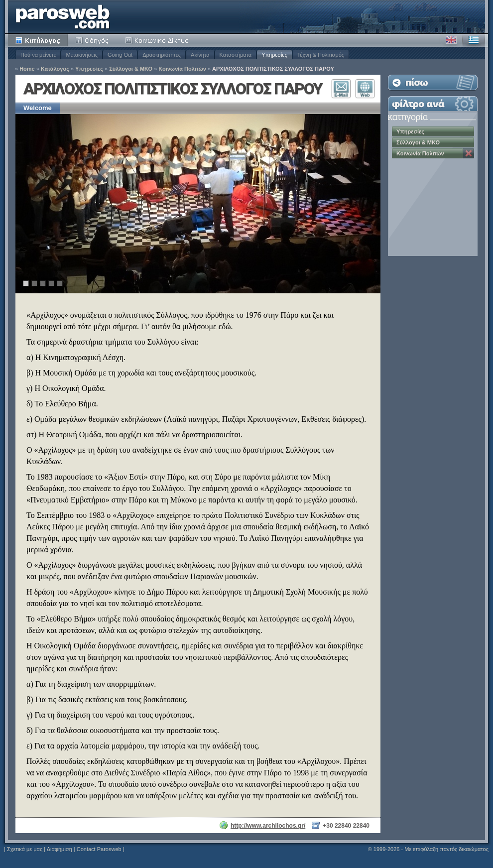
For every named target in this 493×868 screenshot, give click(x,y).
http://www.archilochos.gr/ (268, 826)
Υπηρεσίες (274, 55)
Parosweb (63, 17)
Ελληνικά (474, 40)
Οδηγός (93, 40)
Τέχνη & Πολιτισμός (321, 55)
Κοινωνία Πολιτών (182, 69)
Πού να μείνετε (38, 55)
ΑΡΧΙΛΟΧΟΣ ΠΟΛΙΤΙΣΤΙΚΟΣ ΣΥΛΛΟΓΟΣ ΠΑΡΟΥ (273, 69)
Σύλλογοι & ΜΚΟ (131, 69)
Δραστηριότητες (162, 55)
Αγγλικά (451, 40)
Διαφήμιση (60, 849)
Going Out (120, 55)
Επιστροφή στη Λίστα (433, 82)
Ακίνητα (200, 55)
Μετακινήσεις (82, 55)
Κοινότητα (158, 40)
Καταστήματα (236, 55)
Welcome (38, 108)
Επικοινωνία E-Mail (341, 89)
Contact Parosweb (99, 849)
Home (27, 69)
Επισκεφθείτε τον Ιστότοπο (365, 89)
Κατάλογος (38, 40)
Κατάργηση (469, 153)
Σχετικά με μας (25, 849)
